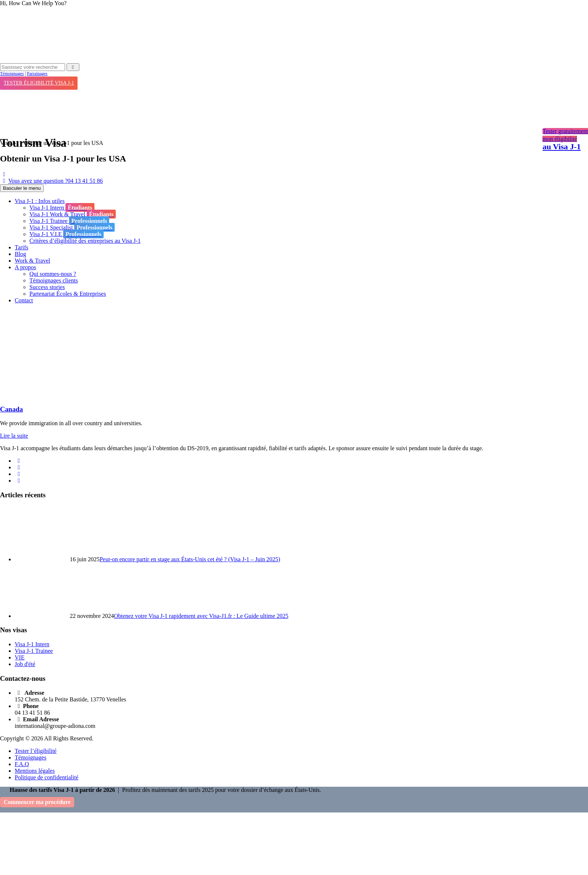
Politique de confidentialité (46, 777)
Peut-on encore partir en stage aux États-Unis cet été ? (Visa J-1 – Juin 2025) (190, 559)
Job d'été (25, 664)
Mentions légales (35, 771)
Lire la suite (14, 436)
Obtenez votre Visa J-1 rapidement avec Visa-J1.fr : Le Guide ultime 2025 (201, 616)
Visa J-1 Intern (32, 644)
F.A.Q (22, 764)
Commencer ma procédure (37, 802)
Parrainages (37, 74)
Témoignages (12, 74)
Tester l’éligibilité (36, 751)
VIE (20, 657)
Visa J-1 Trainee (34, 651)
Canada (11, 409)
